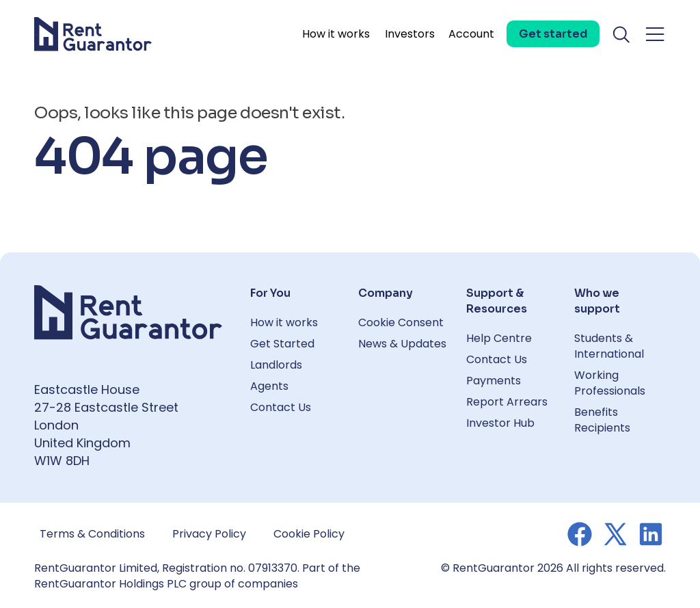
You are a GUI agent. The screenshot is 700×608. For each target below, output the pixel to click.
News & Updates (402, 344)
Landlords (276, 365)
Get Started (282, 344)
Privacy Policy (209, 534)
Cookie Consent (401, 322)
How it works (336, 34)
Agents (269, 386)
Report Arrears (507, 402)
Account (471, 34)
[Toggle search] (622, 34)
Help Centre (499, 338)
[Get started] (553, 34)
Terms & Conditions (92, 534)
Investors (410, 34)
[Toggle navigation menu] (655, 34)
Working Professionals (610, 383)
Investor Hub (500, 423)
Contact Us (281, 407)
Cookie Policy (309, 534)
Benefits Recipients (602, 420)
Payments (494, 381)
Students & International (609, 346)
